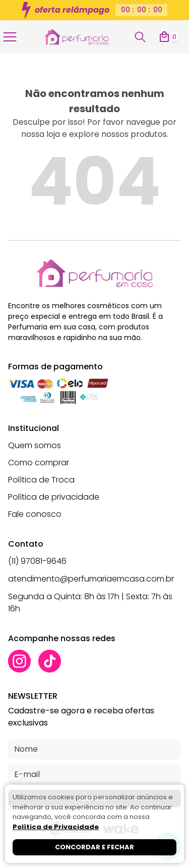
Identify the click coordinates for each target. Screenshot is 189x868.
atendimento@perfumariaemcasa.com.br (91, 579)
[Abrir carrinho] (168, 37)
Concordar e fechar (94, 847)
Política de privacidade (54, 497)
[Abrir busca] (140, 37)
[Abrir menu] (12, 37)
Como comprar (39, 463)
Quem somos (35, 445)
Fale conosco (35, 514)
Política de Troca (41, 480)
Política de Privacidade (56, 827)
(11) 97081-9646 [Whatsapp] (37, 561)
